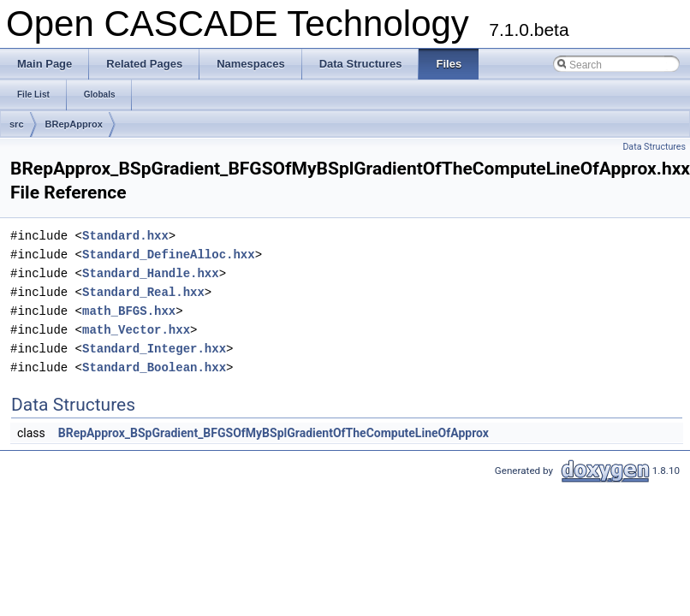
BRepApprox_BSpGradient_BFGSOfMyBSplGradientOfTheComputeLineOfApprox (274, 433)
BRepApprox (74, 124)
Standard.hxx (125, 236)
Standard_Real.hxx (143, 292)
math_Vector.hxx (136, 330)
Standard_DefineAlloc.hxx (169, 255)
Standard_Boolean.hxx (154, 367)
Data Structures (654, 147)
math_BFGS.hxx (129, 311)
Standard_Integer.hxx (154, 349)
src (17, 124)
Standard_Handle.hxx (151, 273)
